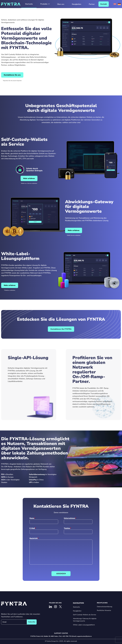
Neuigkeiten (77, 4)
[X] (60, 607)
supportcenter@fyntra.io (84, 636)
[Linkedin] (50, 607)
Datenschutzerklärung (105, 607)
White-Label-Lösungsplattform (84, 625)
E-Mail (32, 528)
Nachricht (34, 538)
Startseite (29, 4)
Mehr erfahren (29, 178)
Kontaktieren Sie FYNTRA (61, 329)
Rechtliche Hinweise (104, 610)
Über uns (61, 4)
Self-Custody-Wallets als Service (85, 615)
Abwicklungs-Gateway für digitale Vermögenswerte (85, 620)
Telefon (67, 528)
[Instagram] (56, 607)
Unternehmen (70, 518)
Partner (92, 4)
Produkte (45, 4)
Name (32, 518)
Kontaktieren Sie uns (12, 75)
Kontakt (104, 4)
